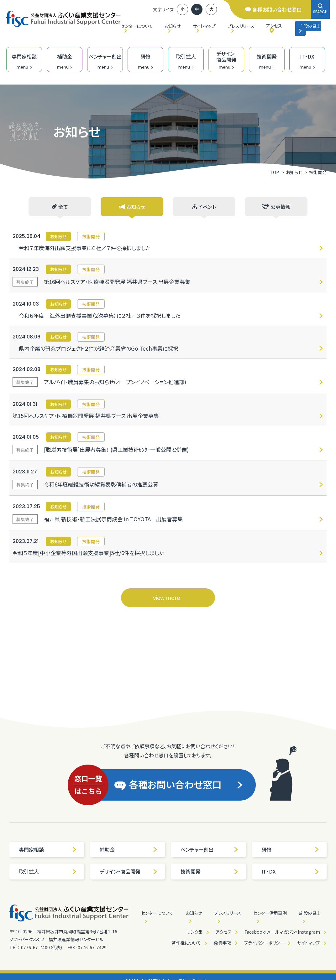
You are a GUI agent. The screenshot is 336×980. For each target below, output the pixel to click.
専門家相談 (48, 849)
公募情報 (276, 207)
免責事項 (223, 943)
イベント (204, 207)
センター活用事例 (270, 913)
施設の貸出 (310, 28)
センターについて (137, 26)
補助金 (129, 849)
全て (60, 207)
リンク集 (195, 932)
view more (166, 597)
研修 (290, 849)
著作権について (186, 943)
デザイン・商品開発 (129, 871)
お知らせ (172, 26)
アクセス (274, 26)
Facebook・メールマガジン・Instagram (282, 932)
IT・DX (290, 871)
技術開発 (210, 871)
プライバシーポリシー (264, 943)
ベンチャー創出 (210, 849)
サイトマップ (204, 26)
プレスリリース (241, 26)
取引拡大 (48, 871)
